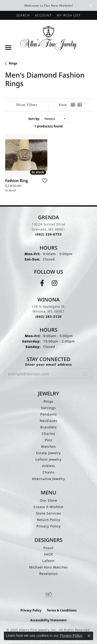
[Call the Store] (49, 234)
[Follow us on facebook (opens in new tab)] (42, 283)
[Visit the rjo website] (49, 595)
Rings (13, 63)
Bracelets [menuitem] (48, 427)
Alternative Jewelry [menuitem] (48, 479)
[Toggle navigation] (8, 48)
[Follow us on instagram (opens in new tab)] (54, 283)
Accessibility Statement (48, 620)
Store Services (48, 513)
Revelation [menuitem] (49, 574)
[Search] (23, 15)
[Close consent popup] (89, 636)
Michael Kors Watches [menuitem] (48, 567)
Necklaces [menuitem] (48, 421)
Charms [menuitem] (48, 434)
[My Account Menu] (43, 15)
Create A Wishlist (49, 507)
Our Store (48, 500)
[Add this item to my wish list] (45, 181)
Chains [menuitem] (49, 472)
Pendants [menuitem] (49, 414)
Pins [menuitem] (48, 440)
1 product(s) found (49, 126)
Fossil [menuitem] (48, 548)
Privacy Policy (48, 526)
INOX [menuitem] (48, 554)
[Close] (91, 6)
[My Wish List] (69, 15)
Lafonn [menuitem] (48, 561)
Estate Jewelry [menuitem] (49, 453)
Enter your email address (48, 364)
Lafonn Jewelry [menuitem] (48, 459)
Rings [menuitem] (49, 401)
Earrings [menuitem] (48, 408)
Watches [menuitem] (48, 446)
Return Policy (48, 520)
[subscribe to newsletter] (85, 374)
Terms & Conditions (62, 610)
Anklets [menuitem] (48, 466)
